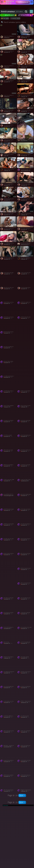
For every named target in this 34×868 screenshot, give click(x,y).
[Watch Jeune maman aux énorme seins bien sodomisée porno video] (26, 401)
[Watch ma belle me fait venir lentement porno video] (9, 372)
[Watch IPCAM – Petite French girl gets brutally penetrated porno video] (26, 697)
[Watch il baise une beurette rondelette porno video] (26, 386)
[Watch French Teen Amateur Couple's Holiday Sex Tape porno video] (9, 401)
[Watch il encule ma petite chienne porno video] (9, 342)
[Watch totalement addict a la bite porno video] (26, 298)
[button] (31, 11)
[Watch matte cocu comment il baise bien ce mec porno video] (26, 726)
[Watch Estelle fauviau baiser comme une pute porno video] (9, 150)
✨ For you (5, 18)
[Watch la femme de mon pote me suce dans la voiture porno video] (26, 312)
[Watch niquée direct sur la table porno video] (9, 298)
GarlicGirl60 (7, 629)
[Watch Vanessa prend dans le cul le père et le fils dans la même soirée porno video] (9, 652)
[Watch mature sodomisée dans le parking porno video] (9, 76)
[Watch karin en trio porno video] (9, 638)
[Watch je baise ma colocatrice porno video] (26, 682)
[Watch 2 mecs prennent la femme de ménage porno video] (26, 268)
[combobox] (12, 12)
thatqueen (7, 407)
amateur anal (15, 18)
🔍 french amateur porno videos (14, 22)
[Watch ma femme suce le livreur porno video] (26, 460)
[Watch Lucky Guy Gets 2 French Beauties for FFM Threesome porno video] (26, 475)
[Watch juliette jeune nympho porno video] (9, 771)
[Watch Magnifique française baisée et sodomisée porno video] (26, 76)
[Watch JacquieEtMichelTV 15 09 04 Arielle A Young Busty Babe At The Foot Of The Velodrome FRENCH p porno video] (9, 490)
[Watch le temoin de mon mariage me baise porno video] (9, 194)
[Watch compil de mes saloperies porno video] (26, 179)
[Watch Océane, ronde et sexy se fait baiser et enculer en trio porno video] (26, 61)
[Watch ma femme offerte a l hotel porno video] (9, 711)
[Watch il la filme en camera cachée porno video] (9, 46)
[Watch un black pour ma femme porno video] (26, 105)
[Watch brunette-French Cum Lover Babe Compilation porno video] (26, 364)
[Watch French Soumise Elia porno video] (9, 571)
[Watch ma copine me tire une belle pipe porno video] (9, 120)
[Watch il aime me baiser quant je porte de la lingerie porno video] (26, 741)
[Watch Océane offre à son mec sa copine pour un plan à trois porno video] (9, 165)
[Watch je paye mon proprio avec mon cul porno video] (9, 756)
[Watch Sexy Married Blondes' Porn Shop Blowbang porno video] (26, 238)
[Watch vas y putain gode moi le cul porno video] (9, 682)
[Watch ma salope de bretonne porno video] (9, 667)
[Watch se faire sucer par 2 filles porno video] (9, 475)
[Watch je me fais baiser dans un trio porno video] (26, 283)
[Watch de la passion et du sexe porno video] (26, 623)
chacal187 (24, 141)
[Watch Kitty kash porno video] (26, 128)
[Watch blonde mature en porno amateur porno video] (26, 564)
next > (22, 795)
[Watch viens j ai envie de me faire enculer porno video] (26, 578)
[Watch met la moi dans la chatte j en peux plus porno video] (9, 726)
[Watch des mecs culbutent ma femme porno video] (9, 253)
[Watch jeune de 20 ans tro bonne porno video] (9, 327)
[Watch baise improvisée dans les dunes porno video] (26, 431)
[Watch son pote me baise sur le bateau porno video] (26, 519)
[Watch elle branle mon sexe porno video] (9, 445)
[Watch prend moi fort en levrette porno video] (9, 209)
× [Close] (32, 2)
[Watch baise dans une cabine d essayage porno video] (26, 46)
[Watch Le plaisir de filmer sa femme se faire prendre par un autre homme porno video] (26, 334)
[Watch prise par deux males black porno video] (9, 357)
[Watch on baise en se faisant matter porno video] (9, 416)
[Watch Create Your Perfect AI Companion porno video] (9, 32)
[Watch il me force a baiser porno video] (9, 431)
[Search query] (11, 12)
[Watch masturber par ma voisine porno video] (9, 312)
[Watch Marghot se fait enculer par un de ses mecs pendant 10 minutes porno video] (26, 785)
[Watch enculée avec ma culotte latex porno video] (9, 534)
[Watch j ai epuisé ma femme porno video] (26, 608)
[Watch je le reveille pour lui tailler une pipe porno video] (9, 238)
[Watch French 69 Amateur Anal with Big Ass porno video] (9, 623)
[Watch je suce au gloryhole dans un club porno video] (9, 179)
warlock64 (8, 52)
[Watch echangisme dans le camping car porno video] (26, 194)
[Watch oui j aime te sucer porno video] (26, 711)
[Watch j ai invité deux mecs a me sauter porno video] (9, 386)
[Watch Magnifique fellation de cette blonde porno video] (26, 253)
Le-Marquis (8, 170)
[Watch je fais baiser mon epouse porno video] (9, 268)
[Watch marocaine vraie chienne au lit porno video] (26, 416)
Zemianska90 (8, 747)
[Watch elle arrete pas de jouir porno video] (26, 549)
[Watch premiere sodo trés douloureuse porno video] (26, 667)
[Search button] (26, 12)
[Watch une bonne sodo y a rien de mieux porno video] (9, 224)
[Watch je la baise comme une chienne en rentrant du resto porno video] (26, 445)
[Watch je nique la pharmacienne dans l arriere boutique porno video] (9, 105)
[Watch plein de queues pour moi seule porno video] (9, 785)
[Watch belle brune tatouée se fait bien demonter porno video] (9, 460)
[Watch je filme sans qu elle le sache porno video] (26, 150)
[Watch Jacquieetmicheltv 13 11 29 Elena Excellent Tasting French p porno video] (26, 165)
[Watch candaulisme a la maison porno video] (26, 756)
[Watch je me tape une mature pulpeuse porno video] (26, 505)
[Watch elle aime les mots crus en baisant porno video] (9, 283)
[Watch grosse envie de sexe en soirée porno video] (9, 549)
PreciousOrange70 (9, 496)
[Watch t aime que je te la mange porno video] (9, 135)
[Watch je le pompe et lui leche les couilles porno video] (9, 608)
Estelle (6, 156)
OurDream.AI (6, 38)
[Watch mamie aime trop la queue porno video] (26, 771)
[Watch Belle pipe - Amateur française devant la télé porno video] (9, 741)
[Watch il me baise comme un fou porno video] (26, 224)
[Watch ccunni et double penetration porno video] (26, 638)
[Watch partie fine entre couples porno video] (9, 505)
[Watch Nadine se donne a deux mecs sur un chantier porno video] (26, 209)
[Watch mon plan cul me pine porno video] (9, 593)
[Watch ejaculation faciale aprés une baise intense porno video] (26, 490)
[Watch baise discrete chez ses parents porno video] (26, 534)
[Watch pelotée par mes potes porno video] (9, 519)
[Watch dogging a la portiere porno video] (26, 32)
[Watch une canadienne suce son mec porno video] (26, 593)
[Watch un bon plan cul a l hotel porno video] (9, 697)
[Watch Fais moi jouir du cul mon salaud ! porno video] (26, 91)
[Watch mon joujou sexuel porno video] (26, 652)
